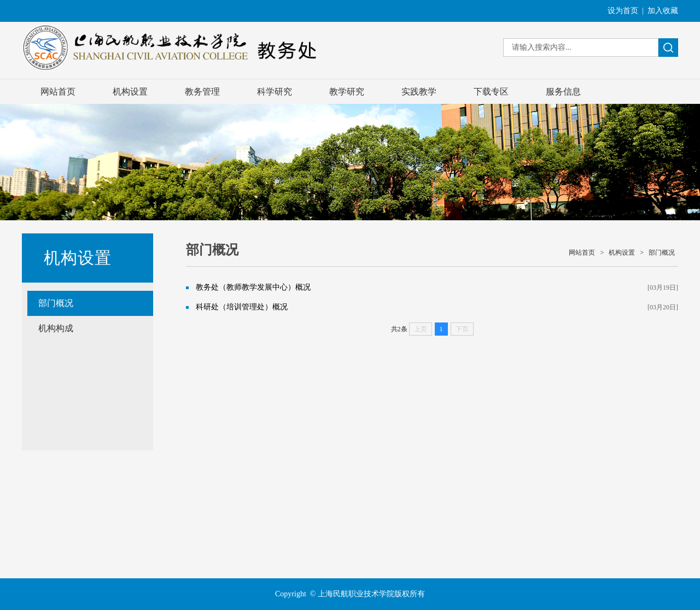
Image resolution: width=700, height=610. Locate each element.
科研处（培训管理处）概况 (242, 307)
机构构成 (56, 328)
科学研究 (275, 92)
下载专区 (491, 92)
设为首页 (623, 11)
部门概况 (56, 303)
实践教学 (419, 92)
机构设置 (130, 92)
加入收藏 (663, 11)
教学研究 (347, 92)
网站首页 (58, 92)
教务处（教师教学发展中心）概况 (253, 287)
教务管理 (202, 92)
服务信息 (563, 92)
